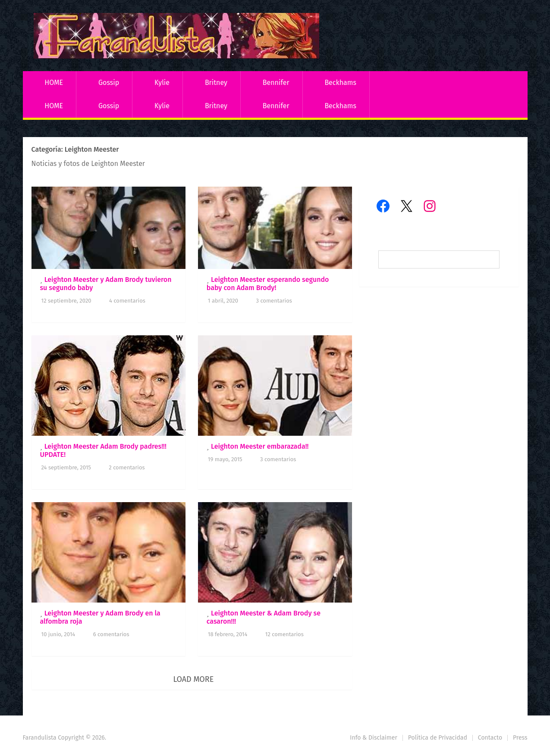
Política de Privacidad (438, 738)
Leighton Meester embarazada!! (260, 446)
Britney (216, 83)
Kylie (162, 83)
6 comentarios (111, 634)
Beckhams (340, 83)
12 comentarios (284, 634)
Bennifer (276, 83)
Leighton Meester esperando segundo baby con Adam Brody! (268, 284)
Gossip (109, 83)
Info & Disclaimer (374, 738)
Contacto (490, 738)
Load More (193, 679)
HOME (54, 83)
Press (520, 738)
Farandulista (40, 738)
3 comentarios (274, 301)
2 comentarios (127, 467)
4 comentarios (127, 301)
